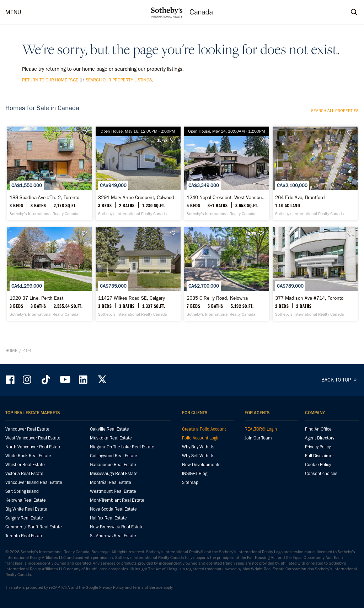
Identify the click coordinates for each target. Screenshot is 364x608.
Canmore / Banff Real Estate (34, 527)
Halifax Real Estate (108, 518)
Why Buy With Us (198, 447)
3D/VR (162, 140)
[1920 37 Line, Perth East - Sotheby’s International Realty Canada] (50, 274)
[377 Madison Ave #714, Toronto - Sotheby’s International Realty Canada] (315, 274)
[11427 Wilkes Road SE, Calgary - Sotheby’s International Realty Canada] (138, 274)
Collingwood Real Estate (114, 456)
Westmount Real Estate (113, 491)
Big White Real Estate (26, 509)
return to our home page (50, 80)
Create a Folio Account (204, 429)
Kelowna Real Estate (26, 500)
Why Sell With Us (198, 456)
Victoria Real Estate (24, 473)
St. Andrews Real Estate (113, 536)
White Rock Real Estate (28, 456)
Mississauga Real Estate (114, 473)
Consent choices (321, 473)
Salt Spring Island (22, 491)
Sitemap (190, 482)
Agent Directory (320, 438)
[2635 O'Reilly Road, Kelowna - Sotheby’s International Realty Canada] (227, 274)
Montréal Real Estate (111, 482)
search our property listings (119, 80)
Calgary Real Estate (24, 518)
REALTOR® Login (261, 429)
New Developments (201, 465)
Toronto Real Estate (24, 536)
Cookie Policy (318, 465)
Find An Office (318, 429)
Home (11, 350)
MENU (13, 12)
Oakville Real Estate (109, 429)
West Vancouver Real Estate (33, 438)
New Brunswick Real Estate (117, 527)
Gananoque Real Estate (113, 465)
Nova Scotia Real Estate (113, 509)
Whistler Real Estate (25, 465)
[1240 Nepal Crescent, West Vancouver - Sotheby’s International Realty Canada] (227, 173)
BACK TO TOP (340, 380)
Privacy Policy (318, 447)
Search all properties (335, 111)
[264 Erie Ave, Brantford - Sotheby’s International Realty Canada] (315, 173)
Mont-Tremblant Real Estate (117, 500)
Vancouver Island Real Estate (34, 482)
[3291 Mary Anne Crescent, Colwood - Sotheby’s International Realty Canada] (138, 173)
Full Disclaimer (319, 456)
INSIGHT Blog (195, 473)
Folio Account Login (201, 438)
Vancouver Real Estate (27, 429)
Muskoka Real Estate (111, 438)
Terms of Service (148, 587)
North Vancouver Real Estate (33, 447)
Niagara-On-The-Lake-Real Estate (122, 447)
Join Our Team (258, 438)
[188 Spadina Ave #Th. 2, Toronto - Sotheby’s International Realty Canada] (50, 173)
